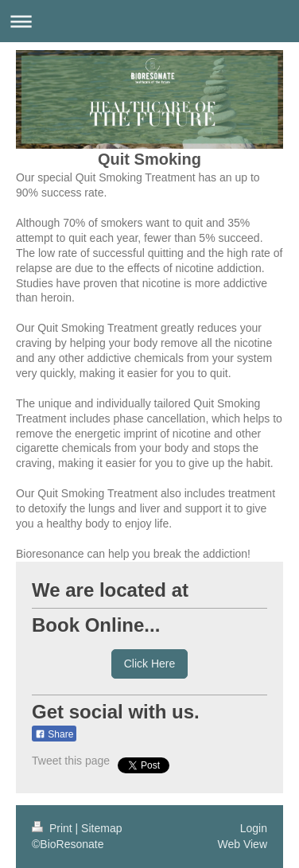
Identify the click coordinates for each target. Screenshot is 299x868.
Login (254, 828)
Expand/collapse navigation (149, 21)
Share (54, 734)
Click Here (150, 664)
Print (54, 828)
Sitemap (101, 828)
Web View (242, 844)
